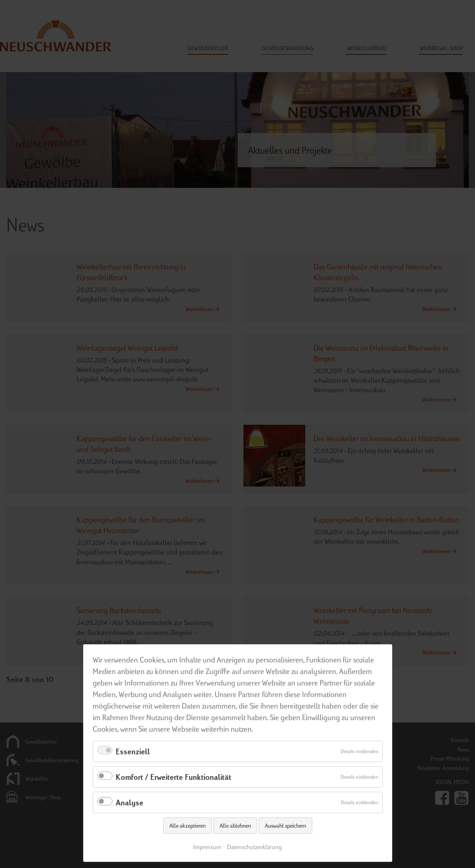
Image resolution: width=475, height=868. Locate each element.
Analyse (130, 802)
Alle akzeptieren (187, 826)
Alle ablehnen (235, 826)
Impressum (207, 847)
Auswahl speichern (285, 826)
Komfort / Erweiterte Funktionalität (173, 777)
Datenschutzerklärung (254, 847)
